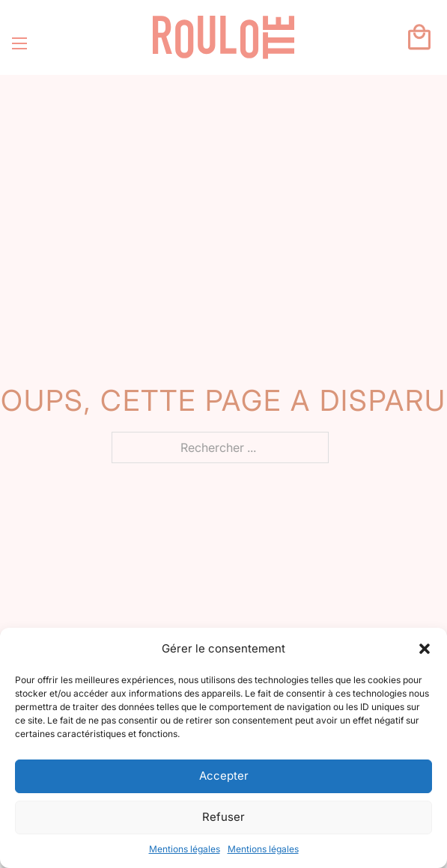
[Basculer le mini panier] (419, 37)
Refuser (223, 817)
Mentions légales (185, 849)
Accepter (224, 776)
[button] (425, 649)
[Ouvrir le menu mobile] (19, 43)
